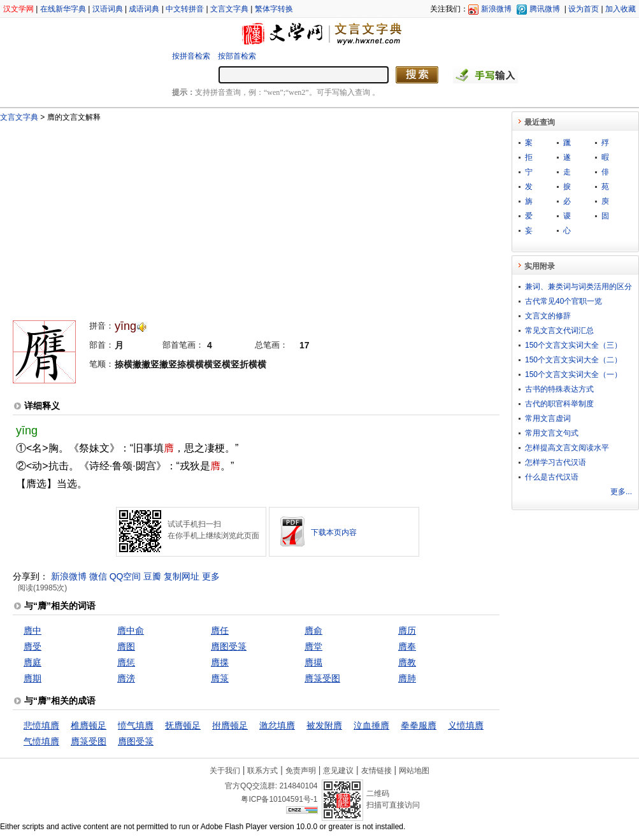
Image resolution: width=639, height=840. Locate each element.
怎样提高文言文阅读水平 (567, 448)
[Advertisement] (173, 215)
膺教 (407, 662)
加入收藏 (621, 9)
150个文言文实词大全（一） (573, 374)
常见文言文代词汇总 (559, 331)
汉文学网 (18, 9)
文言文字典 (229, 9)
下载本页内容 (334, 532)
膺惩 (126, 662)
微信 (98, 576)
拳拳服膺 (419, 725)
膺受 (32, 646)
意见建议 (338, 771)
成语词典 (144, 9)
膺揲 (220, 662)
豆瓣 (152, 576)
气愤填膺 (41, 741)
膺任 (220, 630)
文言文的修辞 (548, 316)
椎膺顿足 (89, 725)
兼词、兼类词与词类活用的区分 (578, 287)
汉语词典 (108, 9)
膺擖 (313, 662)
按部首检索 (237, 56)
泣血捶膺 (371, 725)
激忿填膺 (277, 725)
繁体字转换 (274, 9)
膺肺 (407, 678)
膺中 (32, 630)
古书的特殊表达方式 (559, 389)
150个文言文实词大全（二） (573, 360)
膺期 (32, 678)
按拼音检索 (191, 56)
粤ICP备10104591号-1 (279, 799)
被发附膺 (324, 725)
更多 (211, 576)
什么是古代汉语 (552, 477)
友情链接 (377, 771)
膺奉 (407, 646)
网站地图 (414, 771)
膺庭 (32, 662)
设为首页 (584, 9)
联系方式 (262, 771)
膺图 (126, 646)
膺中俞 (131, 630)
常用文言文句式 (552, 433)
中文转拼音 (185, 9)
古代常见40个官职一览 (564, 301)
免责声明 (301, 771)
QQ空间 (126, 576)
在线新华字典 (63, 9)
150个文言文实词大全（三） (573, 345)
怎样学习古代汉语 (556, 462)
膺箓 (220, 678)
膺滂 (126, 678)
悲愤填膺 (41, 725)
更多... (621, 492)
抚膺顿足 (183, 725)
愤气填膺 (136, 725)
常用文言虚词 (548, 418)
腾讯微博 (545, 9)
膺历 (407, 630)
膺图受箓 (229, 646)
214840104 (298, 786)
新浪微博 (496, 9)
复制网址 (182, 576)
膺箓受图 (322, 678)
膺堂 (313, 646)
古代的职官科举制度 (559, 404)
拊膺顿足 (230, 725)
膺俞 (313, 630)
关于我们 (225, 771)
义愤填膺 (466, 725)
